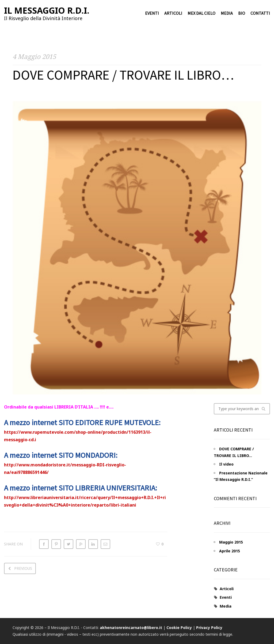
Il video (226, 464)
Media (227, 13)
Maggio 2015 (231, 542)
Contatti (260, 13)
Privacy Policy (209, 628)
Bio (242, 13)
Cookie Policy (179, 628)
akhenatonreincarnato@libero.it (131, 628)
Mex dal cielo (201, 13)
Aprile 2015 (230, 551)
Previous (23, 568)
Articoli (173, 13)
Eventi (152, 13)
